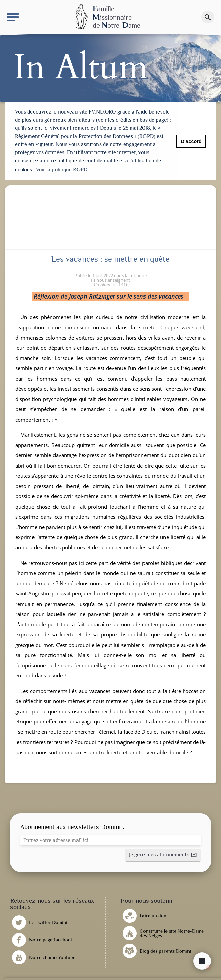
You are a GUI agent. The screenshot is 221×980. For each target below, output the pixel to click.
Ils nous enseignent (111, 279)
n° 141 (110, 284)
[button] (163, 855)
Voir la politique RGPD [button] (62, 170)
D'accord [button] (191, 141)
